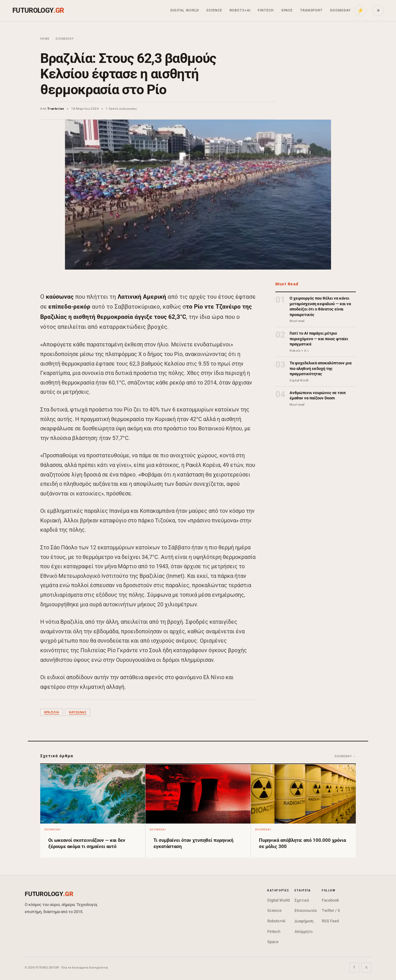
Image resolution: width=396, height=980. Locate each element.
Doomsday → (345, 756)
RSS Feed (330, 921)
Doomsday (340, 10)
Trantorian (56, 109)
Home (45, 39)
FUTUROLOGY (38, 10)
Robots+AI (240, 10)
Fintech (266, 10)
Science (214, 10)
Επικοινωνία (306, 910)
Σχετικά (302, 900)
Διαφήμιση (304, 921)
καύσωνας (78, 712)
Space (287, 10)
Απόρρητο (303, 932)
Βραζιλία (52, 712)
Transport (311, 10)
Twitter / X (331, 910)
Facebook (330, 900)
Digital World (185, 10)
